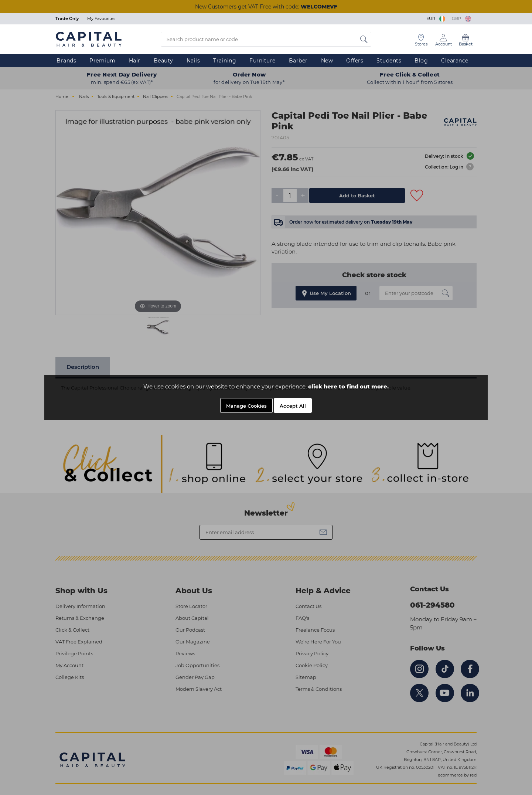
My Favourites (101, 18)
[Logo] (89, 39)
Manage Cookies (246, 406)
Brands (66, 61)
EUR (436, 18)
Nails (193, 61)
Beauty (163, 61)
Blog (421, 61)
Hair (135, 61)
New (327, 61)
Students (389, 61)
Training (225, 61)
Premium (103, 61)
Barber (298, 61)
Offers (355, 61)
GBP (461, 18)
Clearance (455, 61)
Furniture (262, 61)
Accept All (293, 406)
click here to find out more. (348, 386)
